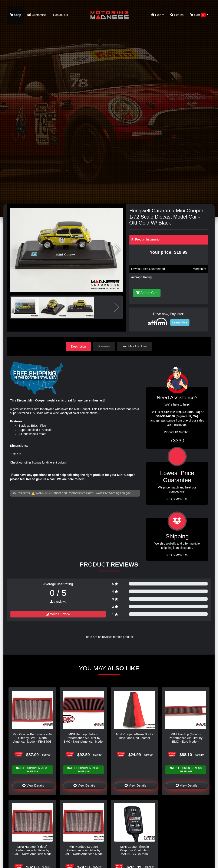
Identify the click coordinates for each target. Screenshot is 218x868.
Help (158, 15)
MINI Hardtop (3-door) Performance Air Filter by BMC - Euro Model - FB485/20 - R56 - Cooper (186, 740)
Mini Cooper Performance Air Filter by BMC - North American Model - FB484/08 (32, 738)
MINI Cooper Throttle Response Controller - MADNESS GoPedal (135, 850)
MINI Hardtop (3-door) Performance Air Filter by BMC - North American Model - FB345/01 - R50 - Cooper (32, 852)
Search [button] (177, 15)
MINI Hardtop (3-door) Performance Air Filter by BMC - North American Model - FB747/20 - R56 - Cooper (83, 740)
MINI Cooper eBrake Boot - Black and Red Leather (135, 736)
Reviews (104, 346)
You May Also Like (135, 346)
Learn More (180, 322)
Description (79, 346)
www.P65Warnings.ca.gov (113, 493)
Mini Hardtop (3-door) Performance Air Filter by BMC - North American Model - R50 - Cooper (83, 852)
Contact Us (60, 15)
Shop (15, 15)
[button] (118, 250)
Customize (37, 15)
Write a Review (58, 614)
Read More (177, 499)
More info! (199, 269)
